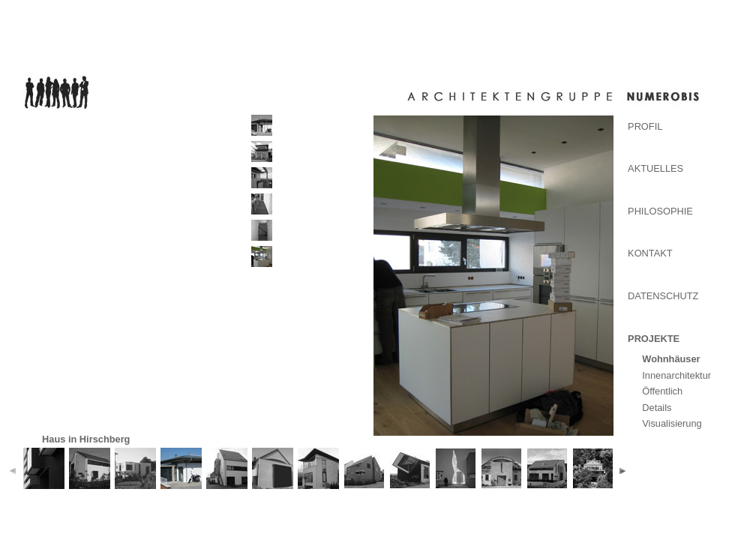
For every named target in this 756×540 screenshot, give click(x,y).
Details (657, 408)
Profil (645, 126)
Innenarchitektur (676, 375)
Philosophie (660, 211)
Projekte (654, 339)
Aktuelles (655, 168)
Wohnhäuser (671, 359)
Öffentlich (662, 391)
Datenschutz (663, 296)
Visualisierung (672, 423)
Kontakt (650, 253)
